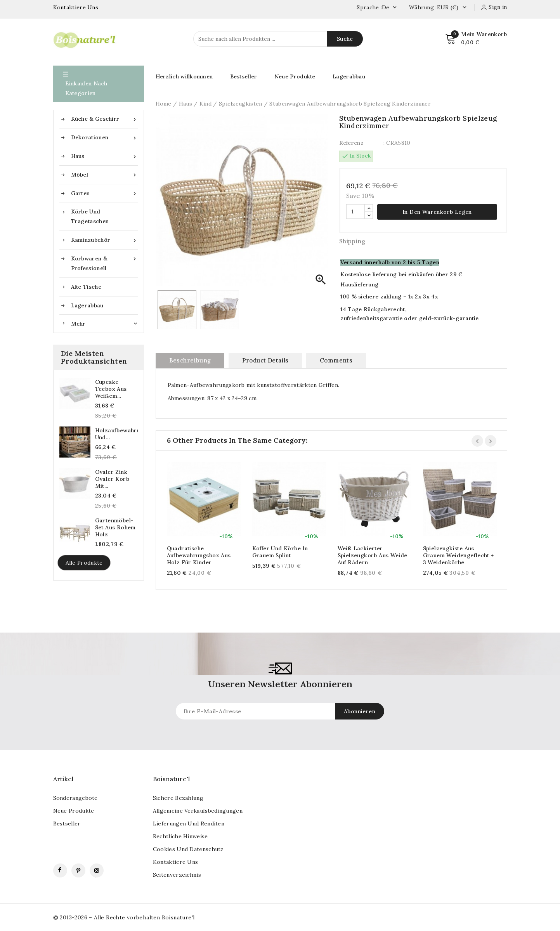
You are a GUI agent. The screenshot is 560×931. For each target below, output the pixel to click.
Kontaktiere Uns (76, 7)
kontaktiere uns (176, 862)
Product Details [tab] (265, 360)
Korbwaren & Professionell (104, 263)
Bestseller (244, 76)
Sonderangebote (75, 798)
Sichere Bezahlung (178, 798)
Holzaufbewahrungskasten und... (116, 434)
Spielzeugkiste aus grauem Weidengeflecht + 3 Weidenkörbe (459, 555)
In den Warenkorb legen (437, 212)
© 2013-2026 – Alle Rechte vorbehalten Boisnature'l (124, 917)
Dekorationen (104, 138)
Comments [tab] (336, 360)
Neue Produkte (295, 76)
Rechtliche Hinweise (180, 836)
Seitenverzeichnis (177, 875)
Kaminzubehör (104, 240)
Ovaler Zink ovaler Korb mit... (112, 479)
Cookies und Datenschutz (188, 849)
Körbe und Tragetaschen (90, 216)
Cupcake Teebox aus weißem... (111, 389)
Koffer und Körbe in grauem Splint (280, 552)
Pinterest (78, 870)
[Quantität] (355, 212)
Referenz (351, 143)
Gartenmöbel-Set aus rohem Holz (115, 527)
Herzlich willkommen (184, 76)
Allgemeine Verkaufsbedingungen (198, 811)
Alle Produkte (84, 563)
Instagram (97, 870)
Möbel (104, 175)
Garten (104, 193)
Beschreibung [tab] (190, 360)
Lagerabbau (87, 305)
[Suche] (278, 39)
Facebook (60, 870)
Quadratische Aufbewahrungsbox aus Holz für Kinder (199, 555)
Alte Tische (86, 287)
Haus (104, 156)
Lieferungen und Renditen (189, 824)
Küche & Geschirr (104, 119)
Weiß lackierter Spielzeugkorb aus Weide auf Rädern (373, 555)
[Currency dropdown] (464, 8)
